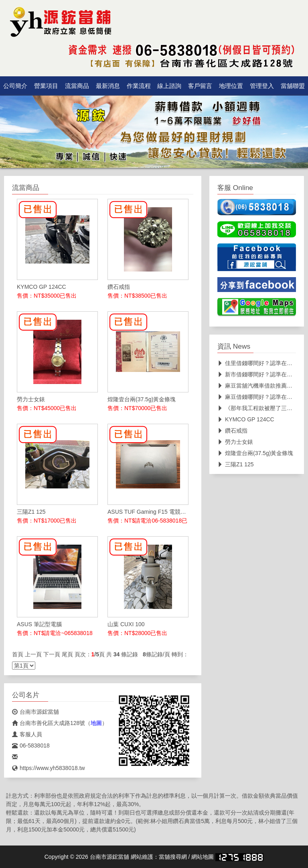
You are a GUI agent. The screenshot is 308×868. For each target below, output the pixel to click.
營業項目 (46, 86)
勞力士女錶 (235, 442)
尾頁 (67, 654)
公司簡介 (15, 86)
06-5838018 (31, 745)
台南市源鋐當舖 (35, 712)
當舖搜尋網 (173, 857)
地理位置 (231, 86)
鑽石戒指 (232, 431)
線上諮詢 (169, 86)
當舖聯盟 (293, 86)
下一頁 (52, 654)
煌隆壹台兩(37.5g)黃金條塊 (255, 453)
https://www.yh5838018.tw (49, 768)
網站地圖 (203, 857)
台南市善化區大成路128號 (49, 723)
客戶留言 (200, 86)
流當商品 (77, 86)
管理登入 (262, 86)
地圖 (96, 723)
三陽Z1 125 (236, 464)
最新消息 (108, 86)
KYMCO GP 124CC (246, 419)
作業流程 (139, 86)
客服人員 (27, 734)
